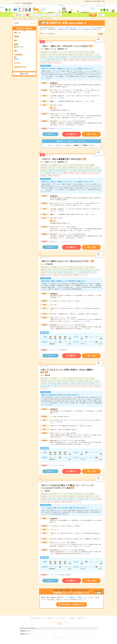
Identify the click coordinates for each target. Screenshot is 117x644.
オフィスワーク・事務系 (63, 28)
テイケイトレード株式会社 (57, 465)
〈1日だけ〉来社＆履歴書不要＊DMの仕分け (61, 159)
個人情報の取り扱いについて (37, 618)
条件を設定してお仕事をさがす (73, 604)
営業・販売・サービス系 (77, 28)
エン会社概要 (71, 618)
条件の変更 (25, 74)
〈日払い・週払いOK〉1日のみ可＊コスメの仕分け (65, 46)
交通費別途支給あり (63, 29)
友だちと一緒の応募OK (83, 29)
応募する (73, 134)
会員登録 (93, 15)
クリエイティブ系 (88, 28)
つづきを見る (47, 78)
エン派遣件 (17, 3)
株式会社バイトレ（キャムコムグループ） (62, 129)
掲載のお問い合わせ (101, 6)
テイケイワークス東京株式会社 (59, 350)
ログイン (101, 15)
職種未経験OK (73, 29)
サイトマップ (91, 6)
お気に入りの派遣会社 (55, 15)
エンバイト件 (27, 3)
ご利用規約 (49, 618)
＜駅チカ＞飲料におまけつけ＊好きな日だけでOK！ (65, 261)
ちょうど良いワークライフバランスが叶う (23, 7)
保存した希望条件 (38, 15)
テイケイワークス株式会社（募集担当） (61, 575)
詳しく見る (92, 134)
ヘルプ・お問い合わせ (82, 6)
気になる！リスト (22, 15)
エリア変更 (42, 10)
